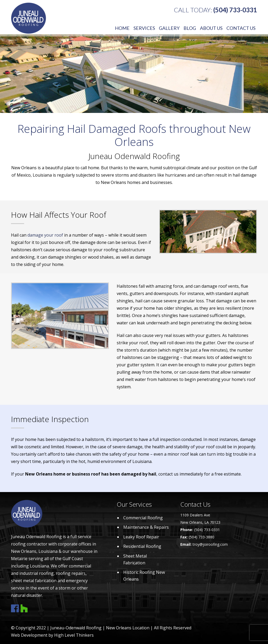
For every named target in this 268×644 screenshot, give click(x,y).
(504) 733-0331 (235, 10)
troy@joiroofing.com (210, 544)
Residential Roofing (142, 546)
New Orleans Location (128, 628)
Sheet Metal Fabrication (135, 559)
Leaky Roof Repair (141, 537)
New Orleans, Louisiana (34, 551)
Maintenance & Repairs (146, 527)
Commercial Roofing (143, 518)
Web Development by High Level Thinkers (52, 635)
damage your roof (45, 235)
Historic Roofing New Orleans (144, 576)
